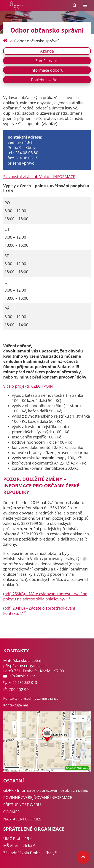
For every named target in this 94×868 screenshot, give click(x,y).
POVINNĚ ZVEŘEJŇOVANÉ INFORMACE (38, 797)
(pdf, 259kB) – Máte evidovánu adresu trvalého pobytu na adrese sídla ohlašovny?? (45, 596)
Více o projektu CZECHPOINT (29, 386)
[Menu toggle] (85, 5)
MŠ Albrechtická (18, 846)
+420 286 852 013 (20, 683)
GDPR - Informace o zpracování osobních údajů (46, 790)
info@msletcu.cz (19, 676)
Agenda (47, 51)
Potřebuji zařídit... (47, 80)
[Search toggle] (75, 5)
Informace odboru (47, 70)
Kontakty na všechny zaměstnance (31, 698)
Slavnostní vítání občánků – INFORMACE (39, 177)
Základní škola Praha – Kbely (29, 853)
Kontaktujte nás (16, 705)
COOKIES (11, 812)
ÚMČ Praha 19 (16, 838)
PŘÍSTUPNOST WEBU (22, 805)
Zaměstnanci (47, 61)
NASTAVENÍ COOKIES (22, 819)
